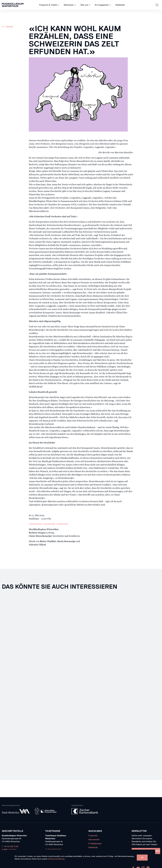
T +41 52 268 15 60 (10, 846)
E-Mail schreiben (9, 849)
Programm (93, 836)
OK (142, 858)
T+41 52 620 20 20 (53, 849)
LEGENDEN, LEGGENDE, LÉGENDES (49, 524)
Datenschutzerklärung (56, 859)
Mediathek (93, 847)
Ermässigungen (95, 843)
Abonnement (94, 839)
